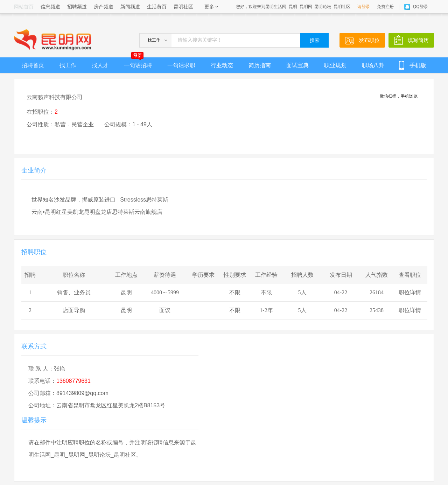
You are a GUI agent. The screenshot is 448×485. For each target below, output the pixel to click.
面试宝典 (297, 65)
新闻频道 (130, 7)
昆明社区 (183, 7)
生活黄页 (157, 7)
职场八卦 (373, 65)
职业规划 (335, 65)
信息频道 (50, 7)
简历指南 (260, 65)
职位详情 (410, 292)
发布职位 (369, 40)
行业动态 (222, 65)
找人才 (100, 65)
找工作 (68, 65)
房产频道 (104, 7)
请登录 (364, 7)
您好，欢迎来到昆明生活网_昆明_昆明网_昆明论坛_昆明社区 (293, 7)
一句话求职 (181, 65)
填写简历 (418, 40)
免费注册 (385, 7)
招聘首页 (33, 65)
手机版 (418, 65)
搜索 (315, 40)
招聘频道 (77, 7)
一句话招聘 (138, 63)
